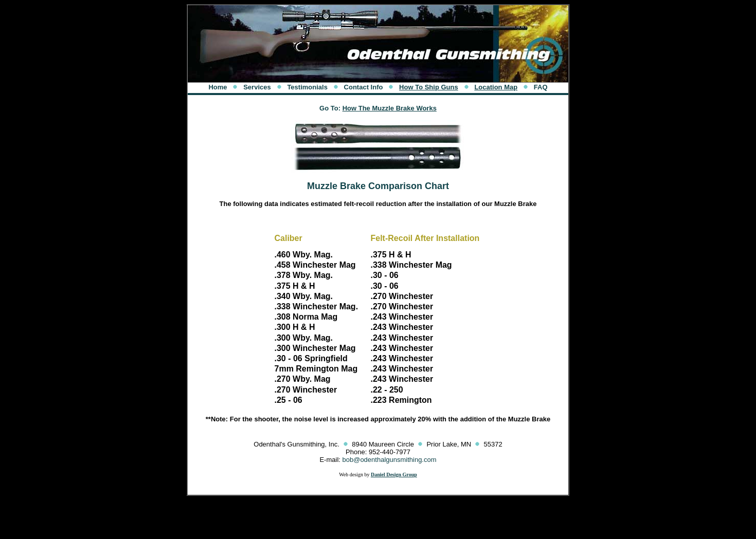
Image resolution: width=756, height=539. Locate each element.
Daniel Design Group (394, 475)
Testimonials (307, 87)
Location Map (496, 87)
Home (218, 87)
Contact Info (364, 87)
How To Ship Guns (429, 87)
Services (257, 87)
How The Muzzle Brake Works (390, 108)
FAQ (541, 87)
